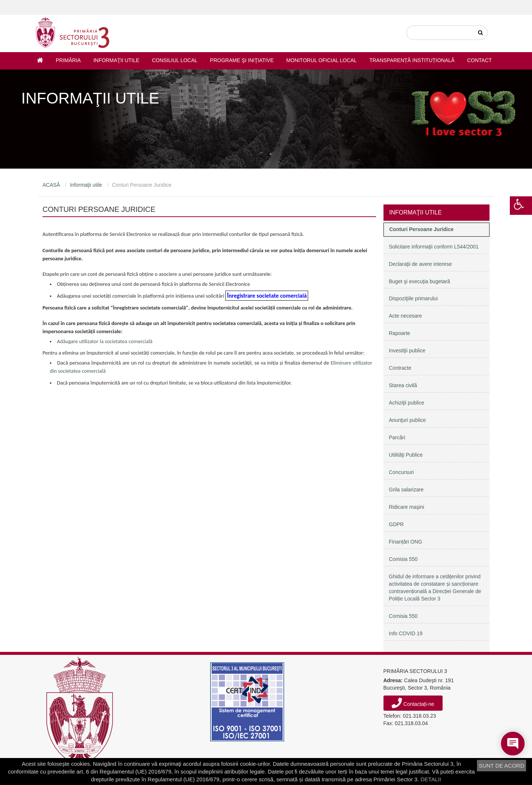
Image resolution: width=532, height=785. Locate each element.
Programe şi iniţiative (242, 60)
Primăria (68, 60)
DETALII (431, 779)
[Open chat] (513, 744)
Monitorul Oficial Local (322, 60)
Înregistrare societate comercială (267, 296)
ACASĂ (51, 185)
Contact (479, 60)
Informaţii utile (116, 60)
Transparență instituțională (412, 60)
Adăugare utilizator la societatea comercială (105, 341)
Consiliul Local (175, 60)
